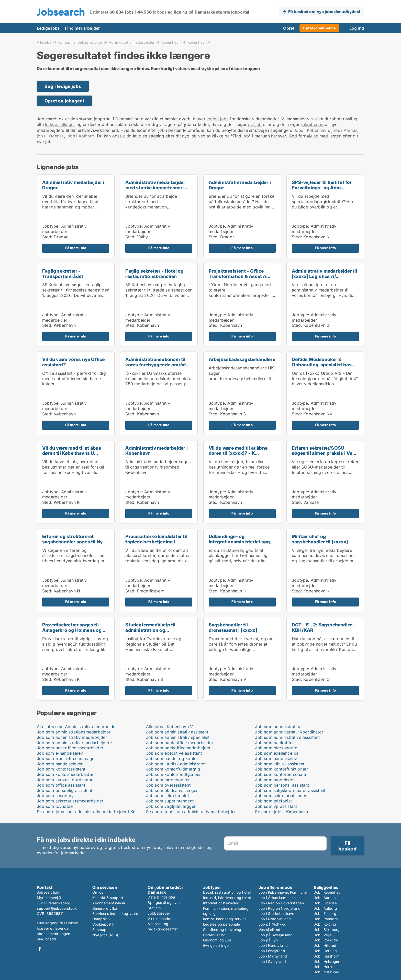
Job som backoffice (275, 743)
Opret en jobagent (64, 101)
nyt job (255, 124)
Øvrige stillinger (216, 945)
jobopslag (155, 12)
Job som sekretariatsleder (281, 796)
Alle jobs (44, 42)
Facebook (40, 949)
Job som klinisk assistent (280, 764)
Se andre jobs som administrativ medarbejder (191, 812)
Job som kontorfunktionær (281, 769)
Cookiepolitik (103, 924)
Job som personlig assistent (64, 790)
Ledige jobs (48, 28)
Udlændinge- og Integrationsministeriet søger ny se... (242, 542)
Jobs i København (311, 130)
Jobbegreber (159, 913)
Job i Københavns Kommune (283, 892)
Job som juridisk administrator (176, 764)
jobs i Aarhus (344, 130)
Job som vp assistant (276, 806)
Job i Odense (325, 903)
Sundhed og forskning (222, 930)
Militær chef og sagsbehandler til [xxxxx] (320, 539)
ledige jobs (218, 119)
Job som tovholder (55, 806)
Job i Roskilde (326, 940)
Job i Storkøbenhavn (276, 913)
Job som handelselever (60, 764)
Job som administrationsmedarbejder (74, 732)
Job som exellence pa (277, 753)
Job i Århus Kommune (277, 898)
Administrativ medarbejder (132, 42)
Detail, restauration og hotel (227, 892)
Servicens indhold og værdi (116, 913)
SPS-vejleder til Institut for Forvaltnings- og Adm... (322, 185)
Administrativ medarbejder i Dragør (73, 185)
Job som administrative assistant (287, 737)
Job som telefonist (273, 801)
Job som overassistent (168, 785)
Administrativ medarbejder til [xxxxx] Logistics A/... (325, 274)
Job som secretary (55, 796)
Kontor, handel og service (80, 42)
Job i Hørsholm (327, 956)
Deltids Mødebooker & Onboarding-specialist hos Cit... (322, 365)
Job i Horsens (326, 967)
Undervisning (214, 935)
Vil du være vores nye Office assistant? (74, 362)
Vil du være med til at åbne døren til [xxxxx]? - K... (238, 451)
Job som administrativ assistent (177, 732)
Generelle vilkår (105, 908)
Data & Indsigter (161, 897)
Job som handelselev (276, 759)
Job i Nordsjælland (275, 919)
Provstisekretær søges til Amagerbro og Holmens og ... (74, 627)
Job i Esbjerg (325, 913)
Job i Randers (326, 919)
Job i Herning (325, 951)
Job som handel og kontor (172, 759)
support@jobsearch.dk (57, 908)
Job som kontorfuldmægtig (173, 769)
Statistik (155, 908)
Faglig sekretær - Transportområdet (63, 274)
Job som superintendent (170, 801)
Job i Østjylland (272, 951)
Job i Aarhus (325, 898)
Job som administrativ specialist (178, 737)
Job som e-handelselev (60, 753)
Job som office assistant (61, 785)
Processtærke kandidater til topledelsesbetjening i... (156, 539)
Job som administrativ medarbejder (72, 737)
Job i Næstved (327, 972)
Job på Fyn (268, 940)
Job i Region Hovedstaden (281, 903)
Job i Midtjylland (273, 956)
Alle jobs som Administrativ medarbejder (77, 727)
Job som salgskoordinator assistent (290, 790)
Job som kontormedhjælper (174, 774)
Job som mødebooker (168, 780)
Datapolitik (102, 919)
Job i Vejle (323, 935)
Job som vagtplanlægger (171, 806)
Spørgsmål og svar (164, 902)
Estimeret (99, 12)
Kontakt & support (108, 898)
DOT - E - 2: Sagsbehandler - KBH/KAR (324, 627)
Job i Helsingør (327, 961)
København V (199, 42)
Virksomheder (159, 919)
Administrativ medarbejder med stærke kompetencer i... (157, 185)
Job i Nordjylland (273, 945)
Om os (98, 892)
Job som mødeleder (275, 780)
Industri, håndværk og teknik (228, 898)
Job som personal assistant (282, 785)
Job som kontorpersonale (280, 774)
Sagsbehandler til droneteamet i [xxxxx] (233, 627)
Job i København (328, 892)
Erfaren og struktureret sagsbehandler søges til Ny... (74, 539)
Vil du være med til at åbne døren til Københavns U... (72, 451)
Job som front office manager (66, 759)
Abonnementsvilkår (109, 903)
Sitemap (99, 930)
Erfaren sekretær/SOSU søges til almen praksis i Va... (324, 451)
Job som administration (278, 727)
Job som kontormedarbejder (65, 774)
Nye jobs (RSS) (105, 935)
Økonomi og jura (217, 940)
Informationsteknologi (222, 903)
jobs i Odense (50, 136)
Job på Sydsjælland (276, 935)
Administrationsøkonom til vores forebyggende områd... (157, 362)
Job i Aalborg (325, 908)
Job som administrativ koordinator (289, 732)
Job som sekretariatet (168, 796)
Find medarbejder (82, 28)
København (171, 42)
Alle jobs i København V (170, 727)
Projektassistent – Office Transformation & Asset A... (240, 274)
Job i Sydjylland (272, 961)
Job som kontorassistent (61, 769)
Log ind (357, 28)
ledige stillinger (60, 124)
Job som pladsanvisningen (172, 790)
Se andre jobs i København (281, 812)
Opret (289, 28)
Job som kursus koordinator (65, 780)
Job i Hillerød (325, 945)
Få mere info (76, 248)
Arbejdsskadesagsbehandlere (242, 359)
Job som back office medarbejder (180, 743)
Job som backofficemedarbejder (178, 748)
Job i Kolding (325, 924)
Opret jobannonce (319, 28)
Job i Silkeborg (327, 930)
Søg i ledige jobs (63, 86)
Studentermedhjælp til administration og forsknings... (150, 630)
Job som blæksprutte (276, 748)
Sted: (47, 237)
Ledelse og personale (221, 924)
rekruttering (312, 124)
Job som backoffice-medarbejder (70, 748)
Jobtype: (51, 226)
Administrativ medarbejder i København (156, 451)
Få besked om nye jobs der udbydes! (324, 11)
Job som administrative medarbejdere (74, 743)
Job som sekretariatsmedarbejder (70, 801)
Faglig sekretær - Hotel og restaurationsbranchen (154, 274)
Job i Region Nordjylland (280, 908)
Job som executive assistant (174, 753)
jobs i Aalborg (80, 136)
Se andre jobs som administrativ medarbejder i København (95, 812)
